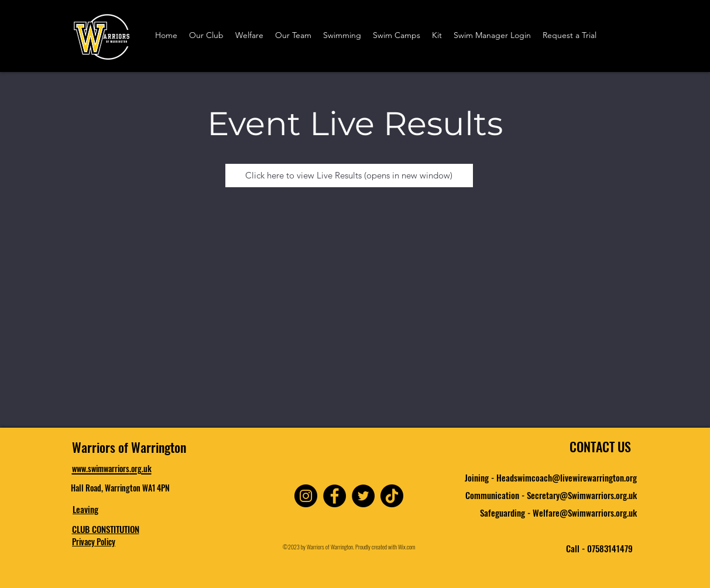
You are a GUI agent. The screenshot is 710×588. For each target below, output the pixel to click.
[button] (206, 35)
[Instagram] (306, 496)
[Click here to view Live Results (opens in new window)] (349, 176)
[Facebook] (335, 496)
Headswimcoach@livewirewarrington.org (567, 477)
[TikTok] (392, 496)
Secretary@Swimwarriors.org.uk (582, 495)
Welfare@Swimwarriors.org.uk (585, 513)
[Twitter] (363, 496)
